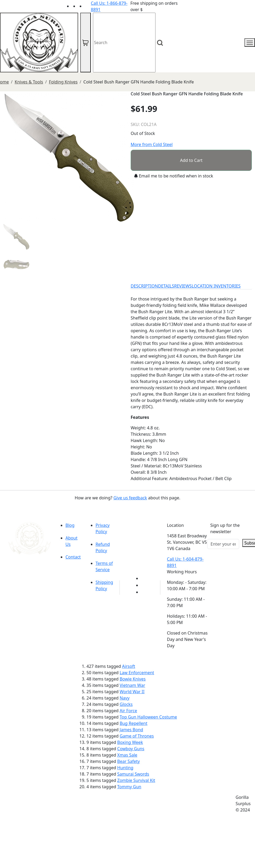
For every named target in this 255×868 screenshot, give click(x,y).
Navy (124, 698)
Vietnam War (132, 685)
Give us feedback (130, 498)
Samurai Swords (133, 774)
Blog (70, 525)
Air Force (128, 711)
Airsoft (129, 666)
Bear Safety (128, 761)
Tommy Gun (129, 787)
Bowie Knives (133, 679)
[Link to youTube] (144, 578)
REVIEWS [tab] (183, 286)
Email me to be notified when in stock (174, 176)
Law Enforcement (137, 673)
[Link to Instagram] (88, 6)
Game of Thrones (137, 736)
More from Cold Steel (152, 144)
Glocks (126, 704)
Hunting (125, 768)
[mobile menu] (250, 43)
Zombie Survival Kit (136, 780)
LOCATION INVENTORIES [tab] (216, 286)
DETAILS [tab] (166, 286)
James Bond (131, 730)
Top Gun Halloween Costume (148, 717)
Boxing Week (130, 742)
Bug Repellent (133, 723)
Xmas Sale (127, 755)
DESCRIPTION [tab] (144, 286)
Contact (73, 557)
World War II (132, 692)
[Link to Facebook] (144, 585)
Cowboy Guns (131, 749)
